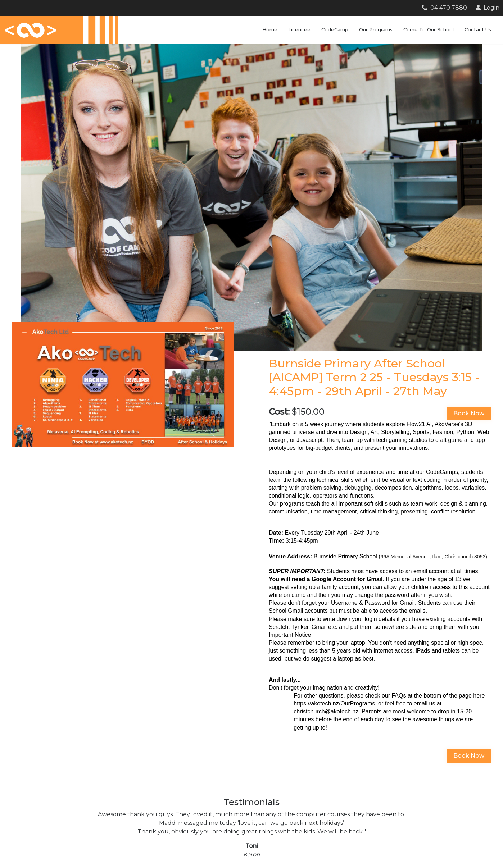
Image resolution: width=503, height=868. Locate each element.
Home (270, 29)
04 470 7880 (444, 8)
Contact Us (478, 29)
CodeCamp (335, 29)
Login (488, 8)
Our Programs (376, 29)
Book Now (469, 413)
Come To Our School (429, 29)
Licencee (299, 29)
